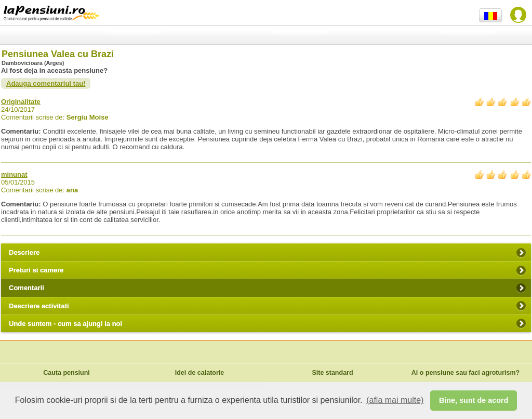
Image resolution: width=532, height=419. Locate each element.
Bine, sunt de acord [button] (474, 400)
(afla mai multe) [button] (395, 400)
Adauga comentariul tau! (46, 83)
